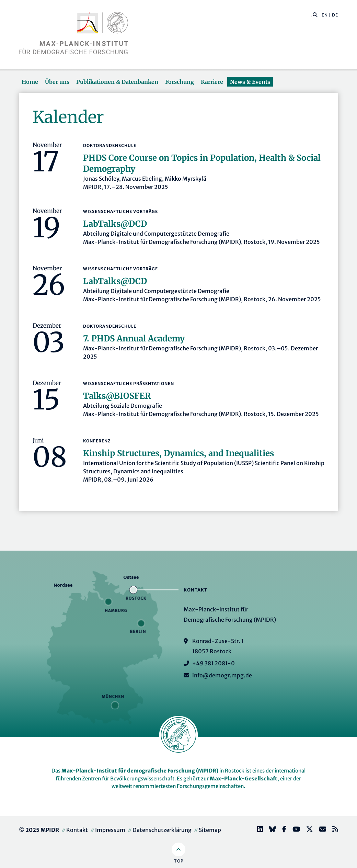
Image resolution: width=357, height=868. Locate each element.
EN (325, 15)
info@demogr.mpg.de (222, 675)
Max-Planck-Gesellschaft (244, 779)
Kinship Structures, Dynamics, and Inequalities (178, 453)
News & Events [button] (250, 82)
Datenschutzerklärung (162, 830)
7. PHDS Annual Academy (134, 339)
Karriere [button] (212, 82)
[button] (315, 14)
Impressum (110, 830)
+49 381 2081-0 (214, 663)
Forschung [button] (180, 82)
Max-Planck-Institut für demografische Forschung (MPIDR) (140, 771)
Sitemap (210, 830)
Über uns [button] (57, 82)
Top (179, 861)
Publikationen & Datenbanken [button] (117, 82)
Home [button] (30, 82)
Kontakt (77, 830)
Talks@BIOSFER (117, 396)
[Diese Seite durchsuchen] (312, 15)
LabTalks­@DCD (115, 224)
